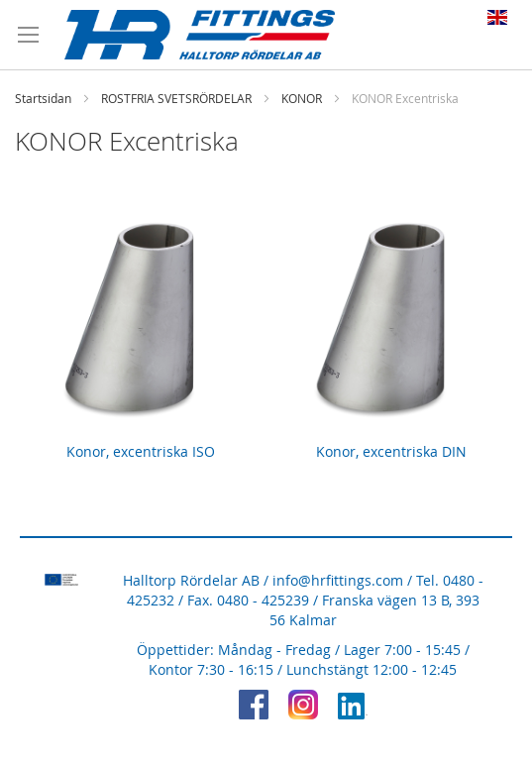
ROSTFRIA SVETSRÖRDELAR (176, 98)
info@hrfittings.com (338, 580)
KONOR (302, 98)
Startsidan (43, 98)
